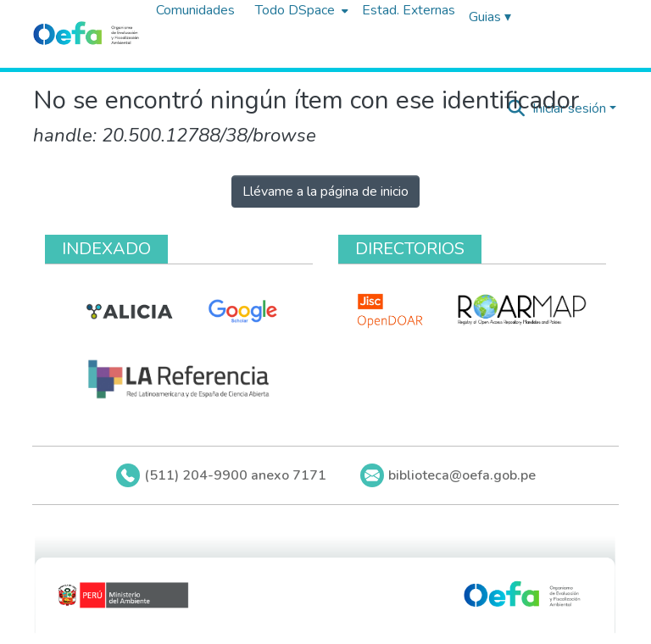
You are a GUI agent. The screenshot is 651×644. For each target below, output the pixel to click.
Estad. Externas (409, 10)
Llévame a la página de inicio (325, 192)
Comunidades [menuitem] (195, 10)
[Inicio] (86, 34)
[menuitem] (300, 10)
